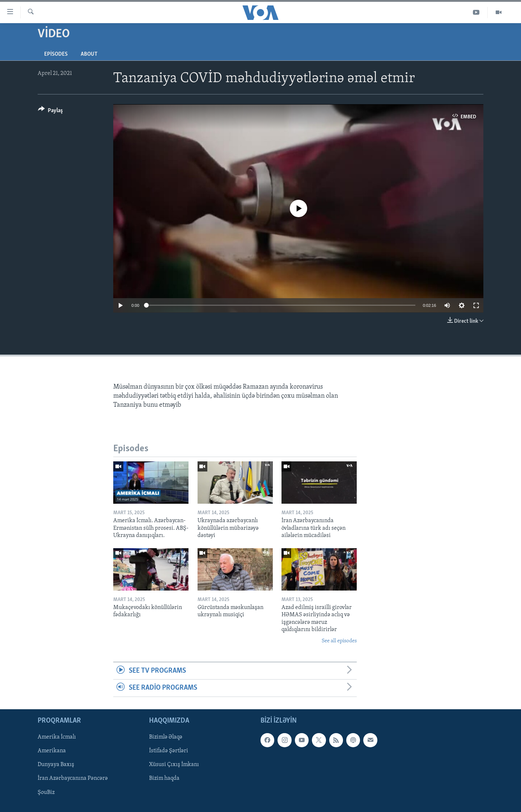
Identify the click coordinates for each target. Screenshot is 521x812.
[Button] (50, 112)
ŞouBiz (46, 792)
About (89, 54)
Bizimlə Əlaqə (166, 737)
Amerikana (52, 751)
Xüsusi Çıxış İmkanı (174, 765)
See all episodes (339, 641)
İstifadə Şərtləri (169, 751)
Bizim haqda (164, 778)
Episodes (56, 54)
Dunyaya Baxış (56, 765)
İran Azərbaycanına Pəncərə (73, 778)
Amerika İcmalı (57, 737)
